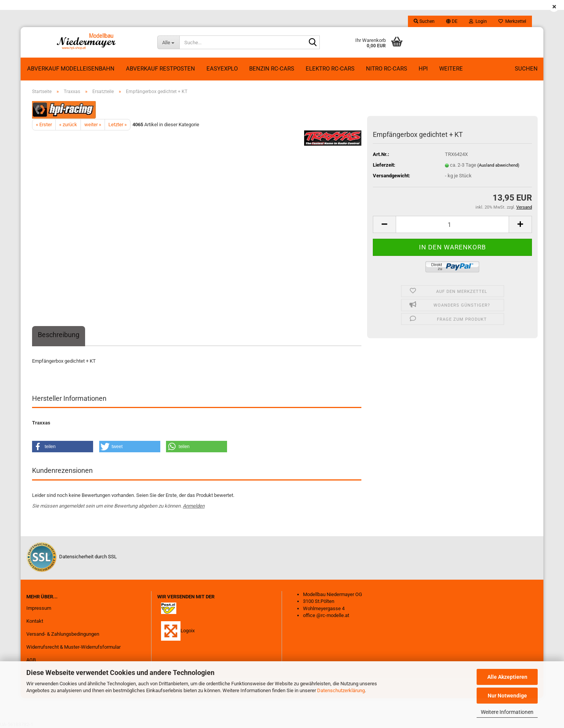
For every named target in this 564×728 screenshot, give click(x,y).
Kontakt (35, 621)
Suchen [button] (424, 21)
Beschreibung (59, 335)
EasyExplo (222, 69)
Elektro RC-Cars (330, 69)
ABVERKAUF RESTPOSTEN (160, 69)
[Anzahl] (452, 224)
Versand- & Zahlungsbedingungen (63, 634)
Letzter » (118, 125)
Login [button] (478, 21)
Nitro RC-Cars (387, 69)
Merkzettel (512, 21)
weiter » (93, 125)
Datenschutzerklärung (341, 690)
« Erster (44, 125)
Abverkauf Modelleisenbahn (71, 69)
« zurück (68, 125)
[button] (452, 21)
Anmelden (194, 506)
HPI (423, 69)
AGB (31, 660)
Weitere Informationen (507, 712)
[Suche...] (168, 42)
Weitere (451, 69)
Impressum (39, 608)
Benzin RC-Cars (272, 69)
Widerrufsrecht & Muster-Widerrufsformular (73, 647)
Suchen (526, 69)
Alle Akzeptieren (507, 677)
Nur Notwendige (507, 696)
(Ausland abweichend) (498, 165)
